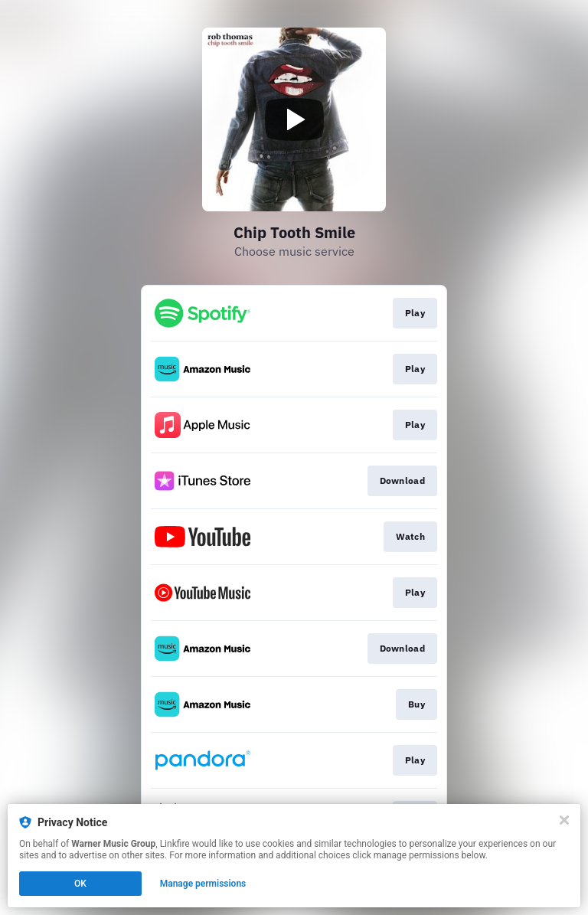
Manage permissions (203, 884)
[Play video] (294, 119)
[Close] (564, 820)
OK (80, 884)
